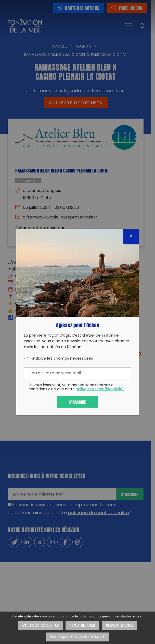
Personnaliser (120, 626)
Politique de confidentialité (77, 637)
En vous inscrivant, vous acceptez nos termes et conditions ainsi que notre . (77, 388)
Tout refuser (82, 626)
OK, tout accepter (41, 626)
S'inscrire (77, 402)
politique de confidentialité (100, 389)
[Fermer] (131, 236)
